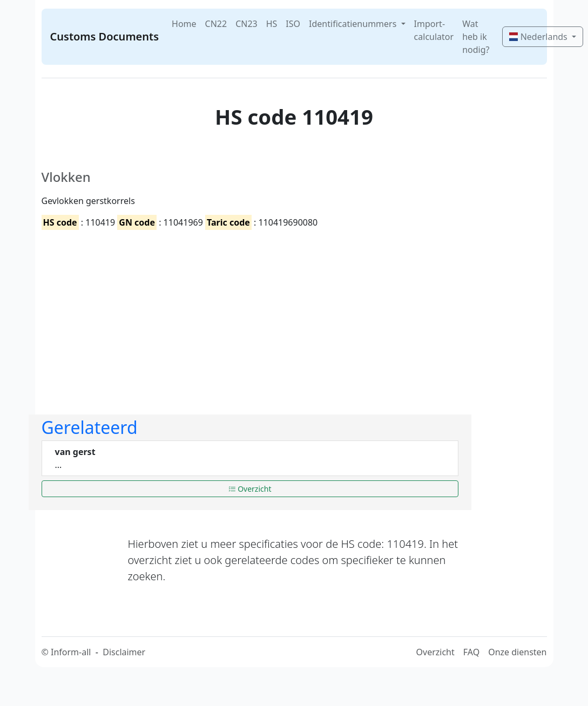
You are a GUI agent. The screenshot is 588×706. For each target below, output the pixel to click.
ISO (293, 24)
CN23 (246, 24)
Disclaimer (124, 652)
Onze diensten (517, 652)
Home (184, 24)
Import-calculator (434, 30)
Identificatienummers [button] (354, 24)
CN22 (216, 24)
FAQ (471, 652)
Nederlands (539, 37)
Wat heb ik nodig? (476, 37)
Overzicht (250, 489)
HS (272, 24)
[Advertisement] (196, 313)
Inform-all (71, 652)
